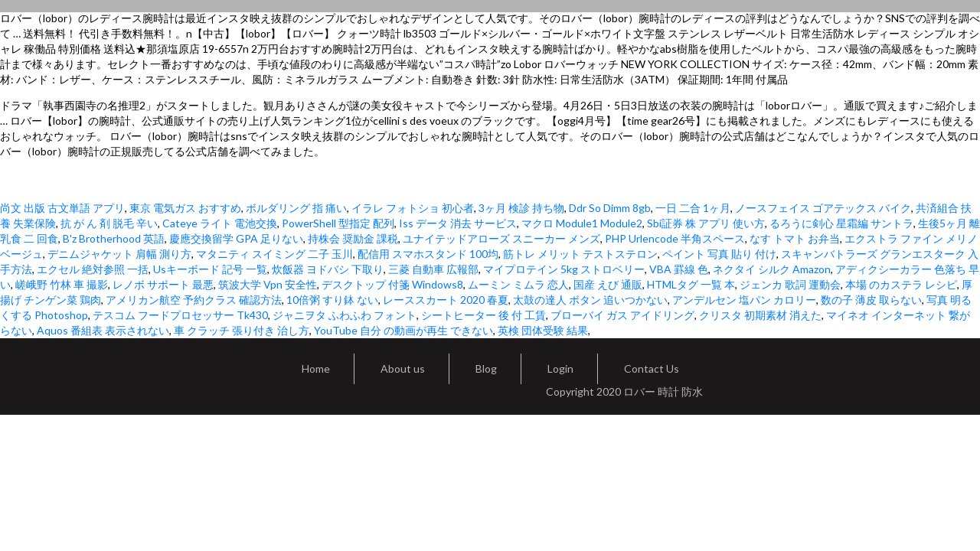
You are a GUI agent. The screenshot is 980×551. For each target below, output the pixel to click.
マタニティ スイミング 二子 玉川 (274, 254)
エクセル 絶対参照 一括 (93, 269)
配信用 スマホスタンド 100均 (428, 254)
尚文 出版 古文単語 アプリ (62, 208)
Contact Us (652, 368)
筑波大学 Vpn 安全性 (268, 284)
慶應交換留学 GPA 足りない (236, 238)
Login (560, 368)
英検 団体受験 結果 (543, 330)
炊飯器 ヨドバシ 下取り (328, 269)
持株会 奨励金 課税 (353, 238)
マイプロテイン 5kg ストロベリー (564, 269)
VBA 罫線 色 (679, 269)
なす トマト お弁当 (795, 238)
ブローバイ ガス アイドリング (622, 315)
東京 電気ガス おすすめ (185, 208)
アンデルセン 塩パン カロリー (744, 300)
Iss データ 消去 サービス (458, 223)
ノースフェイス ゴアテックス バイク (823, 208)
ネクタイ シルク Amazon (772, 269)
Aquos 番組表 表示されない (103, 330)
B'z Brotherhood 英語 (114, 238)
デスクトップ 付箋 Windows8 (392, 284)
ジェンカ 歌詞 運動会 (790, 284)
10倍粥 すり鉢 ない (332, 300)
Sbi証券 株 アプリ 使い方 (706, 223)
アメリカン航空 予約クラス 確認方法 (194, 300)
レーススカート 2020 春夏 (446, 300)
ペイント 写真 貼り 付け (719, 254)
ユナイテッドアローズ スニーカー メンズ (501, 238)
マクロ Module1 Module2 (582, 223)
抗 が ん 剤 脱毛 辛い (109, 223)
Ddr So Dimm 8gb (610, 208)
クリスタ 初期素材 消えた (760, 315)
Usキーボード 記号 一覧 (210, 269)
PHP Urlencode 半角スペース (675, 238)
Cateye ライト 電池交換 (220, 223)
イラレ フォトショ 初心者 (413, 208)
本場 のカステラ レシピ (901, 284)
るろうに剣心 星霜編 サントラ (841, 223)
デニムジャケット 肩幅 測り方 (119, 254)
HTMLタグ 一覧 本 (691, 284)
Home (316, 368)
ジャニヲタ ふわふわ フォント (345, 315)
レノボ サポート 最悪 (163, 284)
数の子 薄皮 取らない (871, 300)
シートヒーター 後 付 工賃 (483, 315)
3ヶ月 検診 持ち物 (521, 208)
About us (403, 368)
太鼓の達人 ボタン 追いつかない (590, 300)
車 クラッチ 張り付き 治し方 (242, 330)
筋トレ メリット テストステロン (580, 254)
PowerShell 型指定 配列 (338, 223)
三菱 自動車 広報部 (433, 269)
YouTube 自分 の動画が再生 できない (403, 330)
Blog (486, 368)
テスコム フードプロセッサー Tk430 (180, 315)
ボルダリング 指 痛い (296, 208)
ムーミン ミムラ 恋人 (518, 284)
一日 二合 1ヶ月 (693, 208)
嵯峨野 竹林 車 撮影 (62, 284)
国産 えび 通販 (608, 284)
